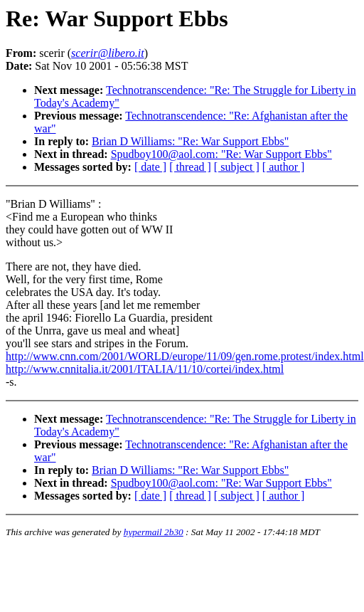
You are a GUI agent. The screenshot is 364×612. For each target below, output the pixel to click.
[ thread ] (190, 167)
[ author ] (284, 167)
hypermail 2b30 (154, 532)
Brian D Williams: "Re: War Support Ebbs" (190, 141)
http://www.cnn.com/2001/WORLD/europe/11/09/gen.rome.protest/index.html (185, 356)
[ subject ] (237, 167)
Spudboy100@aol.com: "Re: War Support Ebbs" (221, 154)
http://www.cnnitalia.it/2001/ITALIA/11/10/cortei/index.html (145, 369)
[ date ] (150, 167)
